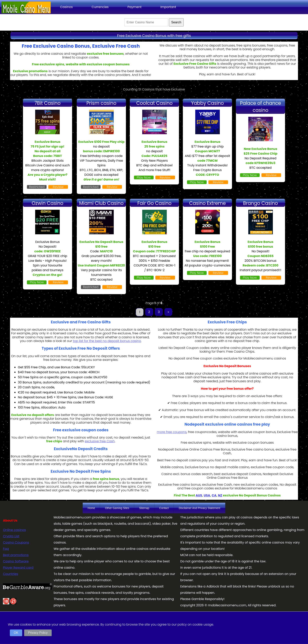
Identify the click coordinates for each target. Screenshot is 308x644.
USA (207, 495)
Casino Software (16, 561)
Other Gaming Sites (117, 508)
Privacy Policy (38, 633)
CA (214, 495)
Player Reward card (18, 568)
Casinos (66, 7)
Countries (11, 574)
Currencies (100, 7)
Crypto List (11, 536)
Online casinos (14, 530)
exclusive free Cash (100, 441)
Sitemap (144, 508)
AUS (199, 495)
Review (58, 187)
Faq (6, 549)
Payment (135, 7)
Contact (164, 508)
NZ (220, 495)
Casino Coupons (16, 542)
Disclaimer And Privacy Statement (199, 508)
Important (168, 7)
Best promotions (16, 555)
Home (91, 508)
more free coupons (172, 432)
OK (16, 633)
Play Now (144, 177)
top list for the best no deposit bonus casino (107, 341)
